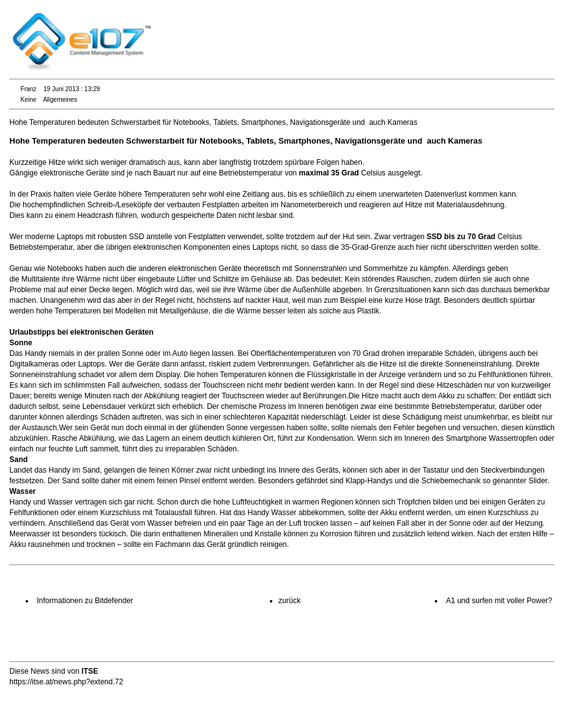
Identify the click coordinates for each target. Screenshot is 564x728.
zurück (289, 601)
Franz (29, 89)
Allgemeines (60, 100)
